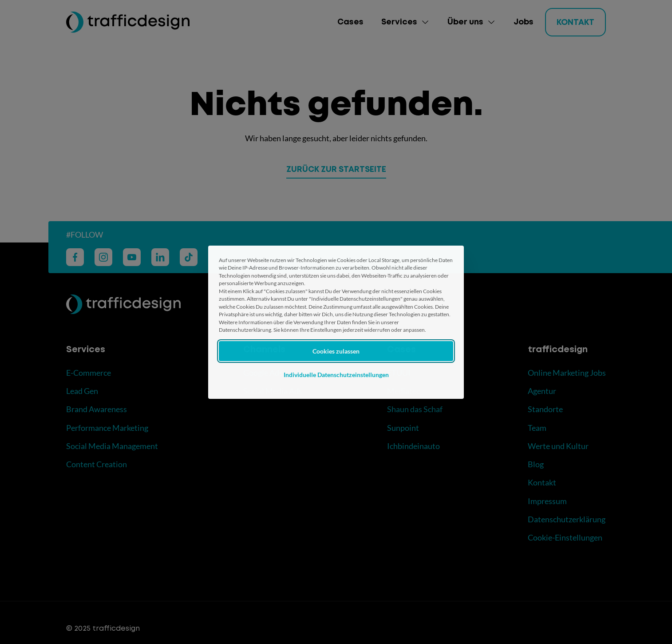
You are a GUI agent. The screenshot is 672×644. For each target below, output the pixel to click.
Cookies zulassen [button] (336, 351)
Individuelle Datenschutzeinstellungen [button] (336, 375)
